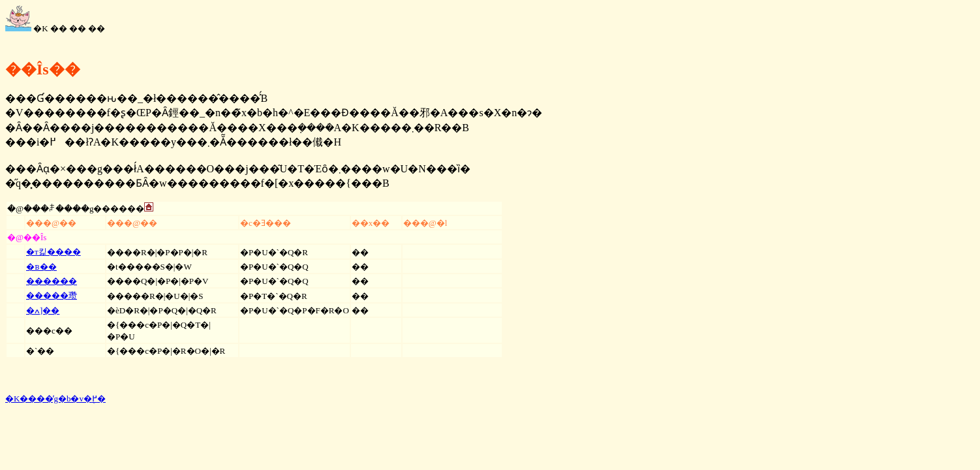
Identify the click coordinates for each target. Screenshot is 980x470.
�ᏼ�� (41, 267)
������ (52, 281)
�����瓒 (52, 295)
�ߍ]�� (43, 310)
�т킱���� (54, 252)
